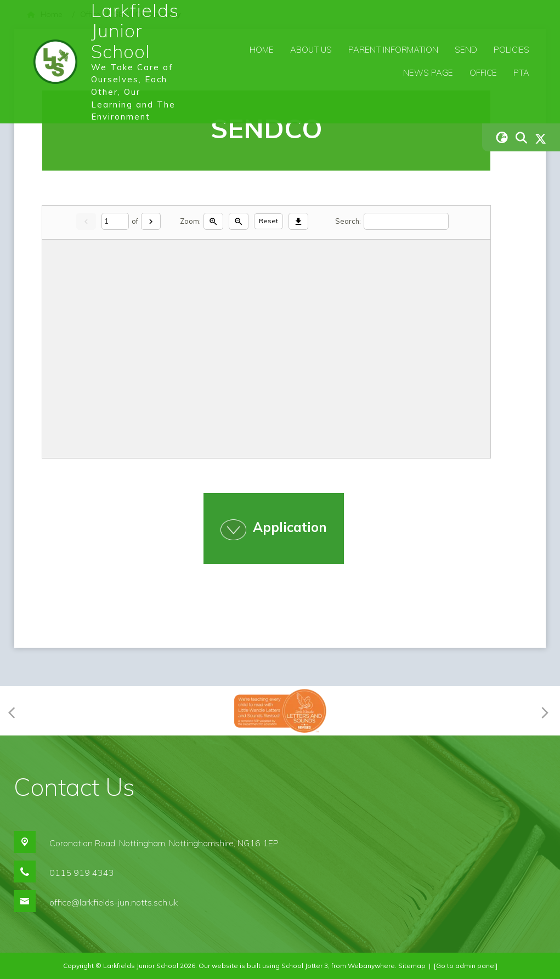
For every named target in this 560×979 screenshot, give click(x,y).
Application (290, 527)
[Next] (151, 221)
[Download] (298, 221)
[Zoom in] (213, 221)
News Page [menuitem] (428, 73)
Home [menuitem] (262, 50)
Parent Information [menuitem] (393, 50)
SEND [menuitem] (466, 50)
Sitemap (412, 966)
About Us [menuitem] (311, 50)
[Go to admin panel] (466, 966)
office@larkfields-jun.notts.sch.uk (114, 902)
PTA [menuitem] (521, 73)
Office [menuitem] (483, 73)
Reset (268, 221)
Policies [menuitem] (511, 50)
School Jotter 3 (305, 966)
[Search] (406, 221)
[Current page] (115, 221)
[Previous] (15, 711)
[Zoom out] (239, 221)
